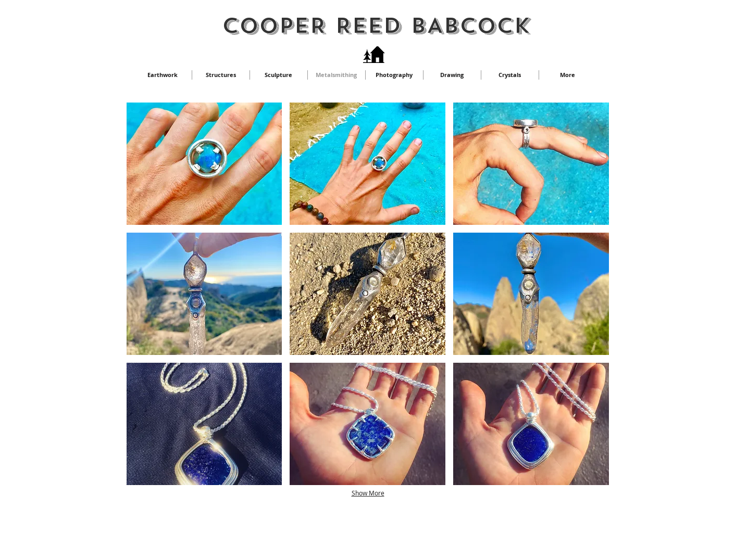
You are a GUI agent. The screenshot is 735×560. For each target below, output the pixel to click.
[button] (204, 164)
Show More (368, 493)
